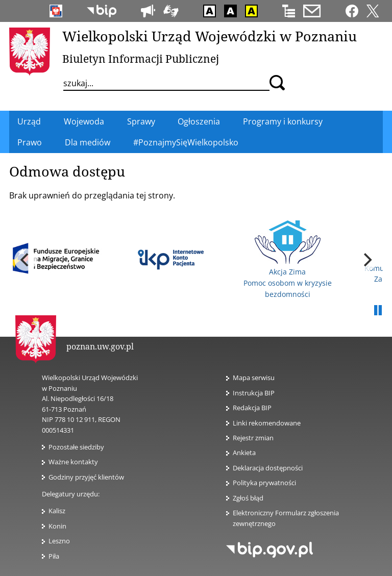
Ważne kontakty (73, 462)
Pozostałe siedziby (76, 447)
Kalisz (57, 511)
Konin (57, 526)
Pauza (378, 311)
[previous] (26, 260)
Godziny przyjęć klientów (86, 477)
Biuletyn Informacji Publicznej (141, 59)
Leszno (59, 541)
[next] (366, 260)
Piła (54, 556)
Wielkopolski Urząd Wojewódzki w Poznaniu (210, 36)
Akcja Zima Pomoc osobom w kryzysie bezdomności (288, 260)
